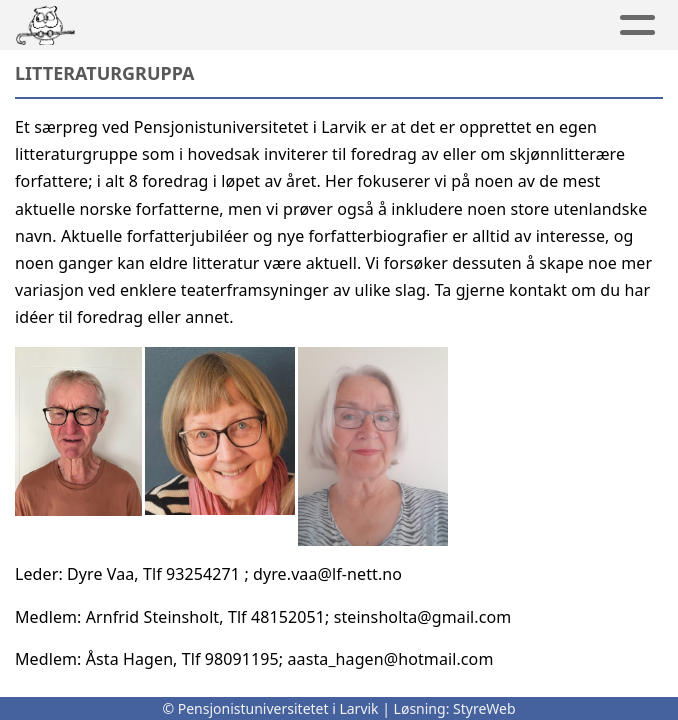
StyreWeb (484, 708)
